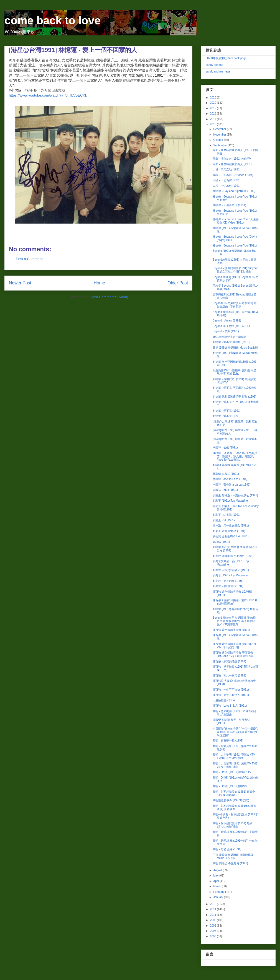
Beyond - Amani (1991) (227, 321)
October (218, 140)
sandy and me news (218, 72)
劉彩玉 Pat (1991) (224, 520)
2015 (213, 904)
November (220, 135)
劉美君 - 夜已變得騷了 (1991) (231, 570)
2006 (213, 936)
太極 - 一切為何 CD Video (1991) (233, 175)
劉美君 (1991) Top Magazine (230, 575)
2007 (213, 931)
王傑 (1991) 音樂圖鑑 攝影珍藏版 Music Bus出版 (233, 856)
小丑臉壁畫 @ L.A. (224, 700)
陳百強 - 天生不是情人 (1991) (231, 695)
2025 (213, 98)
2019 (213, 108)
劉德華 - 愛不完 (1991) (227, 411)
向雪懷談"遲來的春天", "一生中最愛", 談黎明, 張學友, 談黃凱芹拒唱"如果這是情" (235, 732)
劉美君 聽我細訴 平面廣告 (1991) (233, 556)
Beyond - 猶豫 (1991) (226, 331)
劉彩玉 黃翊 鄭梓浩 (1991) (229, 531)
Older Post (178, 283)
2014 (213, 909)
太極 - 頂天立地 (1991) (227, 169)
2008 (213, 926)
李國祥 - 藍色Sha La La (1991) (231, 485)
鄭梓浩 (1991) (221, 542)
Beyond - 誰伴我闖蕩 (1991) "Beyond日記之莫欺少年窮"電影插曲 (236, 270)
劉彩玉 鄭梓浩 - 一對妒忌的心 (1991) (235, 495)
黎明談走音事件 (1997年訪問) (231, 800)
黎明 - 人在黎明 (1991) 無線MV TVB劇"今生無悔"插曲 (235, 765)
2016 (213, 124)
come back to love (53, 20)
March (217, 886)
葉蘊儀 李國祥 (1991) (226, 474)
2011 (213, 915)
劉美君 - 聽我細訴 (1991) (228, 586)
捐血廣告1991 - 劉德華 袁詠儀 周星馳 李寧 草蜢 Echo (234, 372)
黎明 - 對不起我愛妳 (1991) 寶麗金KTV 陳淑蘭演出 (234, 793)
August (218, 870)
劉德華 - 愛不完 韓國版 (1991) (231, 342)
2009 (213, 920)
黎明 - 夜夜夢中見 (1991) (228, 741)
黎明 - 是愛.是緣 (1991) (227, 849)
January (218, 897)
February (219, 892)
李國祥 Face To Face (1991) (230, 479)
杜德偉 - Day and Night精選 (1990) (234, 191)
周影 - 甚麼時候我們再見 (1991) (232, 164)
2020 (213, 103)
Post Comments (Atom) (109, 297)
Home (100, 283)
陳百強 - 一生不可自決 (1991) (231, 690)
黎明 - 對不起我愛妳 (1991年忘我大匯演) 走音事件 (234, 807)
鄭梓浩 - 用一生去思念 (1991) (231, 526)
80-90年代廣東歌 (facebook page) (227, 58)
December (220, 129)
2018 (213, 114)
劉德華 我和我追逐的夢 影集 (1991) (234, 397)
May (216, 876)
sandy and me (214, 65)
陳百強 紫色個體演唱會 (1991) (231, 630)
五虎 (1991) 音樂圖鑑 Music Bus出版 (235, 348)
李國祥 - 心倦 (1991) (225, 448)
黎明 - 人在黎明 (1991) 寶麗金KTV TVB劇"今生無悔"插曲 (234, 756)
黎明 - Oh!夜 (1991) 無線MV (230, 786)
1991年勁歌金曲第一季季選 (230, 337)
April (216, 881)
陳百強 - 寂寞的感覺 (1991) (229, 661)
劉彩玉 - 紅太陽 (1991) (227, 515)
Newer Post (20, 283)
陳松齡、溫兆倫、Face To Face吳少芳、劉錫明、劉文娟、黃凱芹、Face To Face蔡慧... (235, 456)
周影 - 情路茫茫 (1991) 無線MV (232, 159)
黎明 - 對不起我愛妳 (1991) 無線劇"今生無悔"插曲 (232, 825)
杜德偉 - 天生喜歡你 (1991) (229, 205)
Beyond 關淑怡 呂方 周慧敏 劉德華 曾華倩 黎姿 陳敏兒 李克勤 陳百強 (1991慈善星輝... (234, 621)
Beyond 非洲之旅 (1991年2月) (231, 326)
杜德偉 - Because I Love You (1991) (235, 246)
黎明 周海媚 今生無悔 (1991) (230, 863)
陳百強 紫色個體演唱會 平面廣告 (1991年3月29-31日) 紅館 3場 (233, 654)
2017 (213, 119)
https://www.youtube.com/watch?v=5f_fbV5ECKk (48, 95)
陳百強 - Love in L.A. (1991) (230, 706)
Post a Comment (29, 259)
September (220, 145)
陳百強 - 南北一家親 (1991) (229, 676)
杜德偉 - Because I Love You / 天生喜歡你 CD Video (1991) (236, 221)
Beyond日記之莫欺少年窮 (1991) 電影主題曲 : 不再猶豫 (235, 305)
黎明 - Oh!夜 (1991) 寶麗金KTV (232, 772)
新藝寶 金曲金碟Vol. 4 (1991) (231, 536)
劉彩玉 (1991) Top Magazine (230, 501)
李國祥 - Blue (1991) (225, 490)
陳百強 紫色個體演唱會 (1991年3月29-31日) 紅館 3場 (234, 646)
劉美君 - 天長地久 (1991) (228, 581)
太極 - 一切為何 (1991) (227, 180)
